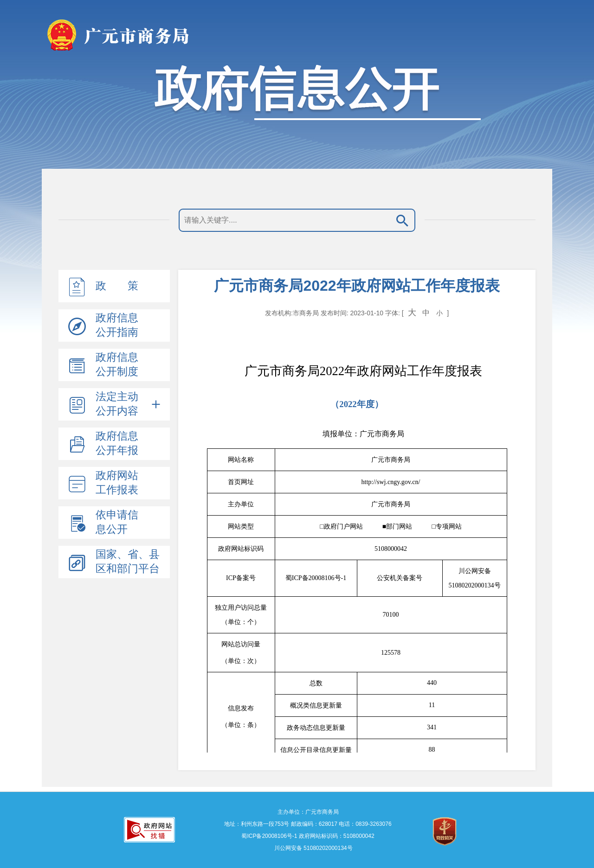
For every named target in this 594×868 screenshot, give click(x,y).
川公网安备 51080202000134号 (312, 848)
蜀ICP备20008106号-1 (269, 836)
